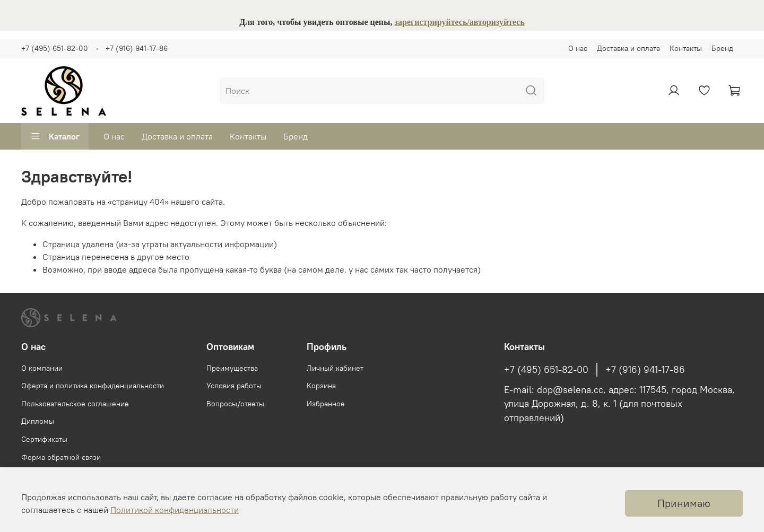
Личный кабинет (335, 368)
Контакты (686, 48)
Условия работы (234, 386)
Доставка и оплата (628, 48)
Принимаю (684, 503)
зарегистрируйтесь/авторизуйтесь (460, 22)
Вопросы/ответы (235, 404)
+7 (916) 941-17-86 (137, 48)
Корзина (321, 386)
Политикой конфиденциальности (175, 510)
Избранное (326, 404)
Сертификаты (44, 439)
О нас (578, 48)
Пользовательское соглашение (75, 404)
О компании (42, 368)
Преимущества (232, 368)
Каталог (55, 136)
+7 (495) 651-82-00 (55, 48)
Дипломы (38, 421)
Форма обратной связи (61, 457)
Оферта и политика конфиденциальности (93, 386)
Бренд (722, 48)
